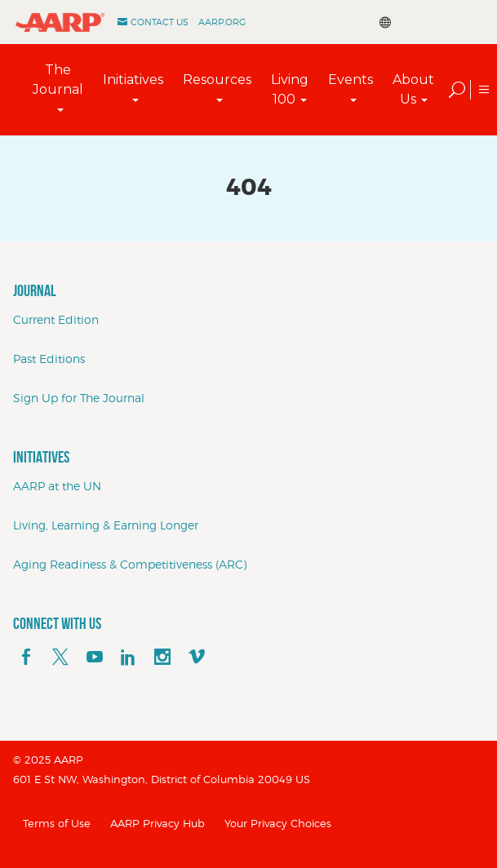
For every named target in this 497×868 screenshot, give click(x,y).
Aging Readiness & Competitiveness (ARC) (130, 564)
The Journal (58, 80)
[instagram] (162, 658)
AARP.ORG (222, 22)
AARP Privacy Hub (158, 823)
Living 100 (290, 89)
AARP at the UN (57, 486)
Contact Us (160, 22)
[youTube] (95, 658)
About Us (413, 89)
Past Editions (49, 359)
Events (351, 80)
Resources (217, 80)
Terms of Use (57, 823)
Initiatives (133, 80)
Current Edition (56, 319)
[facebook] (26, 658)
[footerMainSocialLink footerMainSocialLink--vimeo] (197, 658)
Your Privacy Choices (278, 823)
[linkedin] (128, 658)
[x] (60, 658)
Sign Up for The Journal (79, 398)
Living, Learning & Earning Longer (106, 525)
